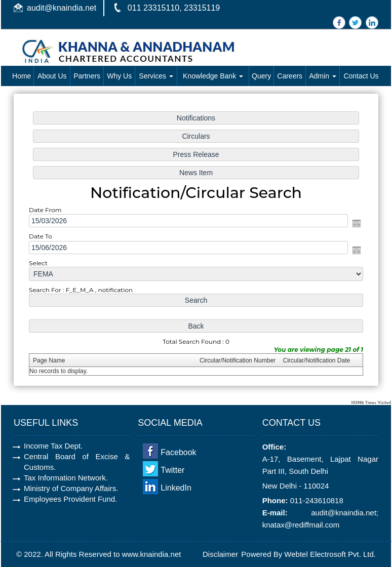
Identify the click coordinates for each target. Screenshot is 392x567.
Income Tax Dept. (53, 446)
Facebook (178, 452)
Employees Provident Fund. (70, 499)
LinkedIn (176, 488)
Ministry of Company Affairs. (71, 488)
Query (261, 76)
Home (22, 76)
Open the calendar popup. (354, 224)
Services (156, 76)
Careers (290, 76)
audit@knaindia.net (62, 8)
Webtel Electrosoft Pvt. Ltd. (330, 554)
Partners (87, 76)
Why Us (119, 76)
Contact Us (361, 76)
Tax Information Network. (66, 478)
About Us (52, 76)
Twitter (172, 470)
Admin (323, 76)
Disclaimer (220, 554)
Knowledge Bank (213, 76)
